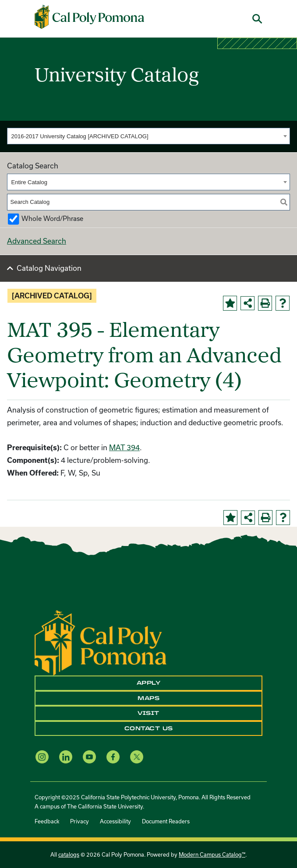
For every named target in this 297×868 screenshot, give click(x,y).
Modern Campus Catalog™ (212, 854)
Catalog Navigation (49, 268)
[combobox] (148, 136)
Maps (148, 698)
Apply (149, 683)
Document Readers (166, 821)
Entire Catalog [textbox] (29, 182)
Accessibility (115, 821)
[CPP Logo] (101, 642)
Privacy (80, 821)
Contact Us (149, 728)
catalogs (69, 854)
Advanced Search (37, 241)
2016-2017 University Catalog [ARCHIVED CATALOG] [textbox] (80, 136)
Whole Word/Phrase (52, 219)
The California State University (105, 806)
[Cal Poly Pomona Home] (89, 17)
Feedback (47, 821)
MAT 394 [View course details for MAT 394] (124, 447)
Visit (148, 713)
